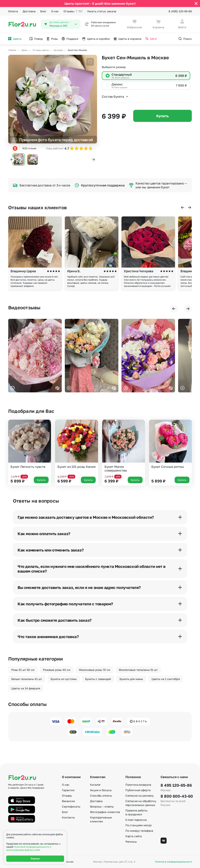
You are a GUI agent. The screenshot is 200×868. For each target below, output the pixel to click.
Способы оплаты (101, 796)
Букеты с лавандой (98, 679)
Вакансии (68, 801)
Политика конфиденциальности (173, 862)
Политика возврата (138, 785)
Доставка (29, 11)
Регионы (131, 842)
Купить (162, 116)
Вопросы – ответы (102, 806)
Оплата (13, 11)
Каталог (95, 785)
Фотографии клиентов (105, 812)
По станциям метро (139, 825)
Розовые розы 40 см (57, 670)
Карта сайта (134, 836)
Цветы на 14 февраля (26, 688)
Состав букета (115, 97)
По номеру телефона (139, 831)
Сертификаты (71, 806)
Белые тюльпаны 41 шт (27, 679)
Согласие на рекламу (140, 796)
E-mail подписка (136, 820)
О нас (55, 11)
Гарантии (68, 790)
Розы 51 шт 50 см (23, 670)
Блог (43, 11)
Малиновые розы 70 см (95, 670)
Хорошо (35, 859)
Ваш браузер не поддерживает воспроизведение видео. (35, 356)
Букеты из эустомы (64, 679)
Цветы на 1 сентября (166, 679)
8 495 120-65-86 (176, 785)
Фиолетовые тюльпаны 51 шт (138, 670)
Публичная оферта (138, 790)
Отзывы (73, 11)
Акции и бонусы (101, 790)
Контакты (68, 817)
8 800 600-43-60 (176, 796)
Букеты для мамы (131, 679)
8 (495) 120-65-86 (180, 11)
